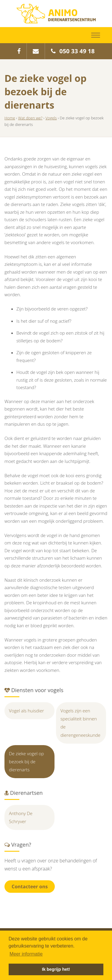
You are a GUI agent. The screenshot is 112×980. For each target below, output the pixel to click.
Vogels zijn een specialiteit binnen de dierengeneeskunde (80, 723)
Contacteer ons (30, 887)
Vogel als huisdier (26, 711)
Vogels (51, 118)
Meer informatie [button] (26, 954)
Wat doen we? (30, 118)
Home (10, 118)
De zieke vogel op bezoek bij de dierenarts (26, 761)
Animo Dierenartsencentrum (56, 14)
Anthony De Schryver (21, 817)
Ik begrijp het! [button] (56, 969)
